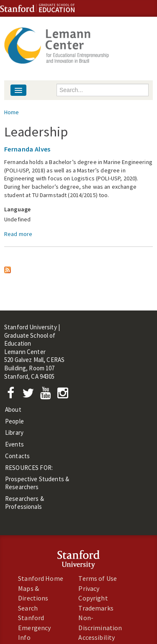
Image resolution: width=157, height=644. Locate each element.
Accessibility (97, 637)
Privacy (89, 588)
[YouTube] (47, 395)
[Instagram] (65, 395)
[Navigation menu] (18, 90)
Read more (18, 234)
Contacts (17, 456)
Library (14, 432)
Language (17, 209)
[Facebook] (13, 395)
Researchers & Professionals (24, 503)
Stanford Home (41, 578)
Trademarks (96, 608)
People (14, 421)
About (13, 409)
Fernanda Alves (27, 149)
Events (14, 444)
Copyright (93, 598)
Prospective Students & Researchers (37, 483)
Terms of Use (98, 578)
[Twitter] (31, 395)
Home (12, 112)
